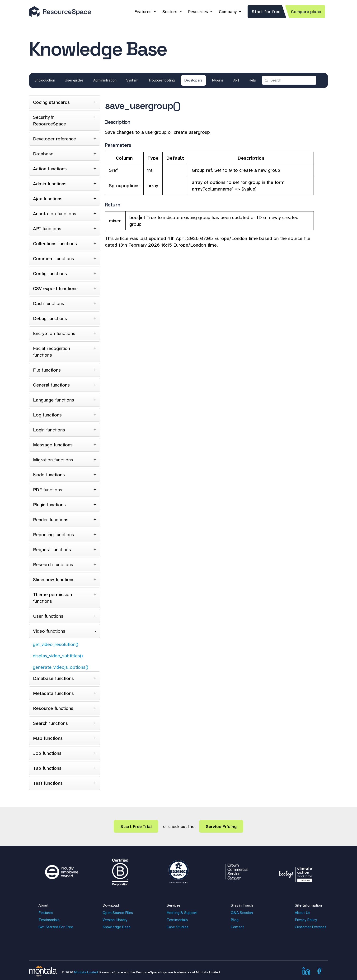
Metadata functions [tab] (53, 693)
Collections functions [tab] (55, 244)
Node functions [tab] (49, 475)
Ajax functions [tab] (48, 199)
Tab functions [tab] (47, 768)
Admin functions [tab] (50, 184)
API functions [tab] (47, 229)
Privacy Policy (306, 920)
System (132, 80)
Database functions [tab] (53, 678)
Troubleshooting (161, 80)
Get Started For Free (56, 927)
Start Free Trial (136, 826)
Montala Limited (86, 972)
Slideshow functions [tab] (54, 579)
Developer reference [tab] (54, 139)
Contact (237, 927)
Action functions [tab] (50, 169)
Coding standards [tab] (51, 102)
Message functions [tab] (53, 445)
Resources (198, 12)
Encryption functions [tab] (54, 333)
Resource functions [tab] (53, 708)
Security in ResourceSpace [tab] (49, 120)
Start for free (266, 12)
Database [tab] (43, 154)
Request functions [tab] (52, 550)
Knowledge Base (117, 927)
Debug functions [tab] (50, 318)
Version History (115, 920)
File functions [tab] (47, 370)
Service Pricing (221, 826)
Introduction (45, 80)
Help (252, 80)
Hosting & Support (182, 913)
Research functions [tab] (53, 564)
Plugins (218, 80)
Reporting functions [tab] (54, 535)
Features (143, 12)
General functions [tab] (51, 385)
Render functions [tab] (51, 520)
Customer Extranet (310, 927)
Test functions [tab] (48, 783)
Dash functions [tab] (49, 303)
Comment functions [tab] (54, 258)
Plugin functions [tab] (49, 505)
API (236, 80)
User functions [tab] (48, 616)
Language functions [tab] (54, 400)
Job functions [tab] (47, 753)
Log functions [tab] (47, 415)
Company (228, 12)
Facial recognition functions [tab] (52, 352)
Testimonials (49, 920)
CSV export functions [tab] (55, 288)
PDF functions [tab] (48, 490)
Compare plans (306, 12)
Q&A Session (242, 913)
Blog (235, 920)
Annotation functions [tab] (55, 214)
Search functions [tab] (50, 723)
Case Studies (178, 927)
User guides (74, 80)
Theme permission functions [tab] (52, 598)
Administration (105, 80)
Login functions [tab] (49, 430)
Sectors (170, 12)
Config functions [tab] (50, 273)
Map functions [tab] (48, 738)
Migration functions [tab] (53, 460)
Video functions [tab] (49, 631)
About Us (303, 913)
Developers (193, 80)
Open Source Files (118, 913)
